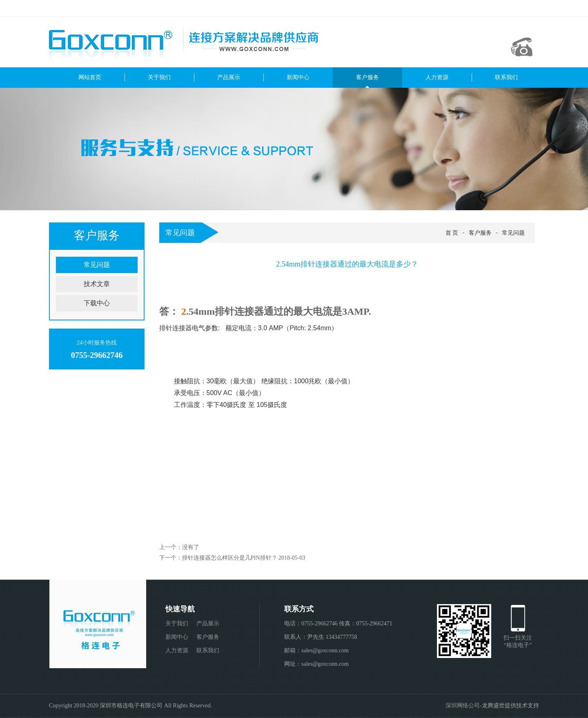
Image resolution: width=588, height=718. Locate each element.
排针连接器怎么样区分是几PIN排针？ (230, 558)
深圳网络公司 (463, 706)
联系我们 (506, 77)
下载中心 (97, 303)
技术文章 (97, 284)
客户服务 (367, 77)
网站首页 (90, 77)
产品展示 (229, 77)
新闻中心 (298, 77)
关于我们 (159, 77)
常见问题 (97, 265)
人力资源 (437, 77)
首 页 (452, 233)
